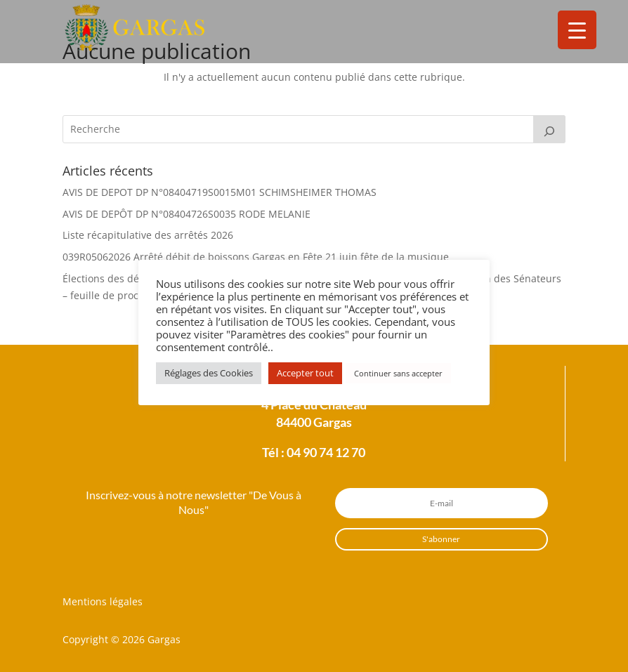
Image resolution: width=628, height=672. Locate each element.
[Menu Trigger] (577, 30)
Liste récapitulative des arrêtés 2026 (148, 235)
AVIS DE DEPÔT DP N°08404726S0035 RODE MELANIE (187, 214)
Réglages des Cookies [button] (209, 373)
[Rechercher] (549, 129)
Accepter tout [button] (305, 373)
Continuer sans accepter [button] (398, 373)
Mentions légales (103, 601)
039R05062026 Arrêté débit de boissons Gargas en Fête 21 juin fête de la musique (256, 257)
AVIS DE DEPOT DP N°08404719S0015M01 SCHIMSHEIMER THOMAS (220, 192)
